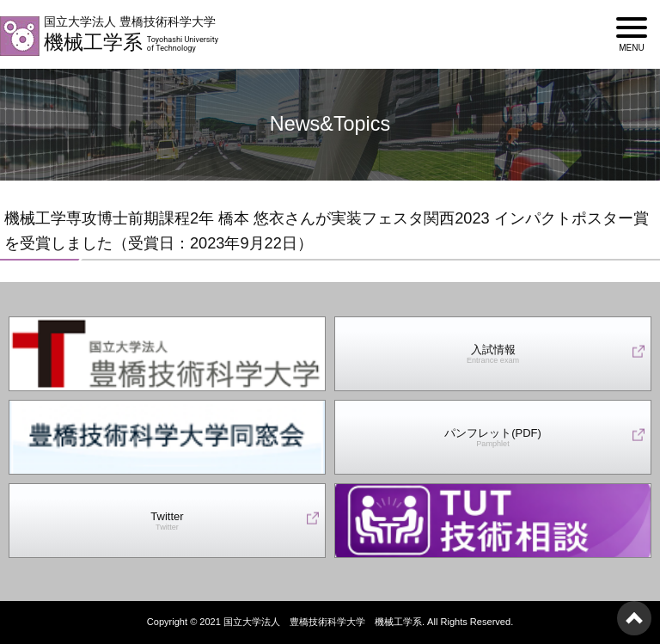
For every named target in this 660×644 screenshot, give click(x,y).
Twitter (167, 521)
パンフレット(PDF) (493, 438)
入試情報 (493, 355)
